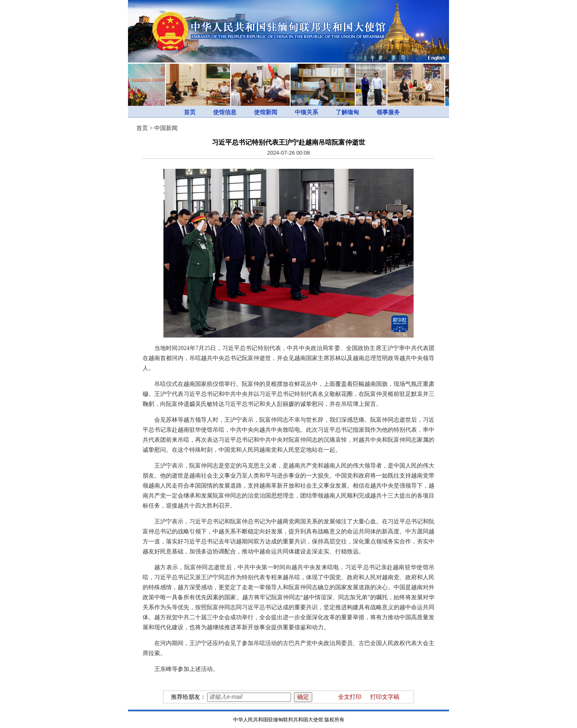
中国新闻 (166, 128)
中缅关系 (306, 112)
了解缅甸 (347, 112)
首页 (190, 112)
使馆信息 (225, 112)
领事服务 (388, 112)
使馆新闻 (266, 112)
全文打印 (350, 697)
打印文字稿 (385, 697)
